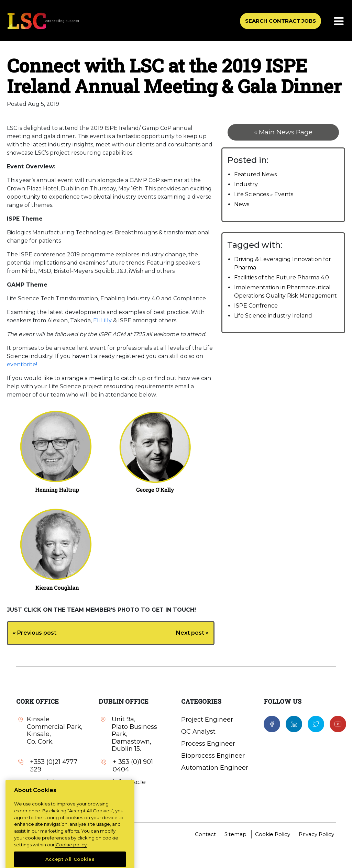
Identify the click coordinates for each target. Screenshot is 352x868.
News (242, 204)
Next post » (192, 633)
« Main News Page (283, 132)
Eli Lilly (102, 320)
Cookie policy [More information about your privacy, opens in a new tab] (71, 859)
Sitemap (235, 834)
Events (284, 194)
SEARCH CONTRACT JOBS (280, 21)
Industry (246, 184)
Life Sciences (251, 194)
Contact (205, 834)
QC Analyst (198, 732)
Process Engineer (208, 744)
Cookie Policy (273, 834)
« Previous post (35, 633)
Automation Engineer (215, 768)
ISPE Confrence (256, 306)
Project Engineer (207, 720)
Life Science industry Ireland (273, 316)
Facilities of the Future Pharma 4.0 (282, 277)
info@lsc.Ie (129, 782)
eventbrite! (22, 364)
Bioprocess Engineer (213, 756)
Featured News (255, 174)
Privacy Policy (316, 834)
